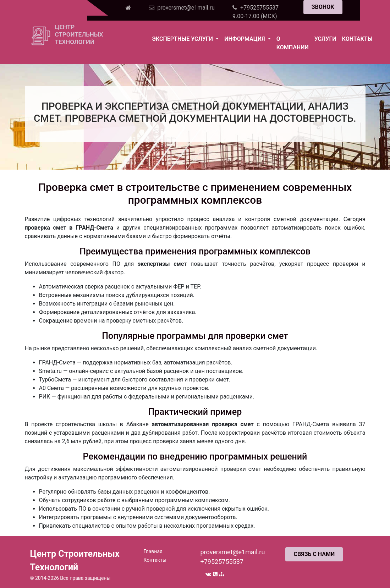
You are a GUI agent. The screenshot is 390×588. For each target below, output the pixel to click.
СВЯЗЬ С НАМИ (314, 554)
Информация (245, 39)
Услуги (325, 39)
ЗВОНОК (323, 7)
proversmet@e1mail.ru (232, 552)
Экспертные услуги (183, 39)
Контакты (357, 39)
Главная (153, 551)
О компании (293, 43)
